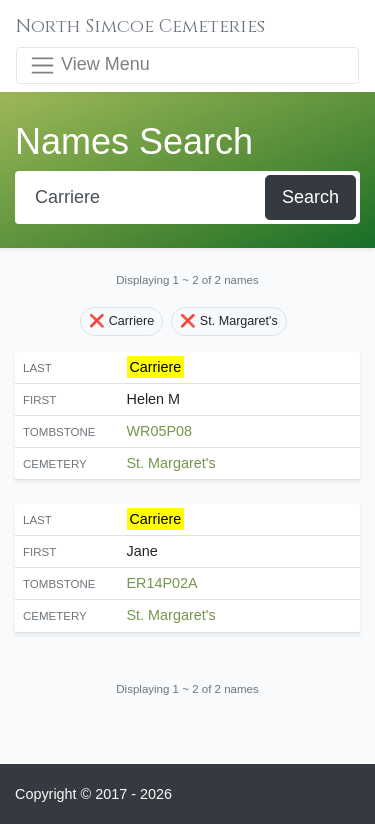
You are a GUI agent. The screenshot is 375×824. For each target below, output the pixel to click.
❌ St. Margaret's (229, 321)
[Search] (142, 197)
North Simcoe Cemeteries (140, 26)
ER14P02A (162, 583)
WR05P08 (160, 431)
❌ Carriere (121, 321)
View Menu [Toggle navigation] (89, 65)
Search (310, 197)
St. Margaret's (171, 463)
